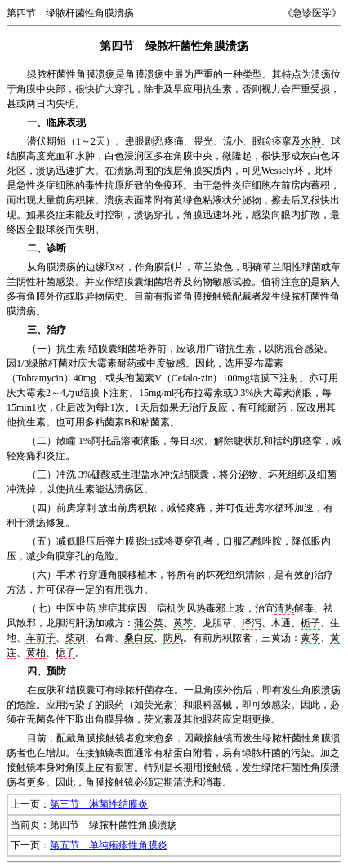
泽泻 (252, 623)
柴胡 (75, 638)
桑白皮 (139, 638)
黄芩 (183, 623)
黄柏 (36, 652)
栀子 (310, 623)
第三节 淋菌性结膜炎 (99, 804)
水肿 (311, 141)
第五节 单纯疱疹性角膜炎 (109, 845)
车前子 (41, 638)
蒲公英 (149, 623)
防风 (173, 638)
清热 (284, 608)
